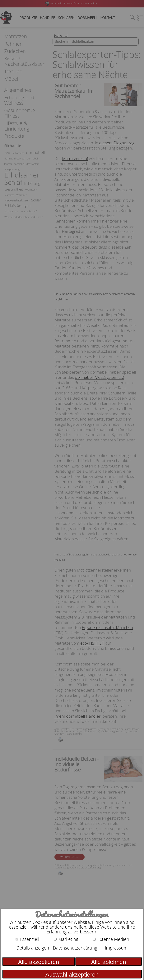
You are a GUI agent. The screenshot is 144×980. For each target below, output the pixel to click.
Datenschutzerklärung (75, 948)
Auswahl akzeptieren (72, 975)
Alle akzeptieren (39, 962)
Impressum (116, 948)
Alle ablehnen (109, 962)
